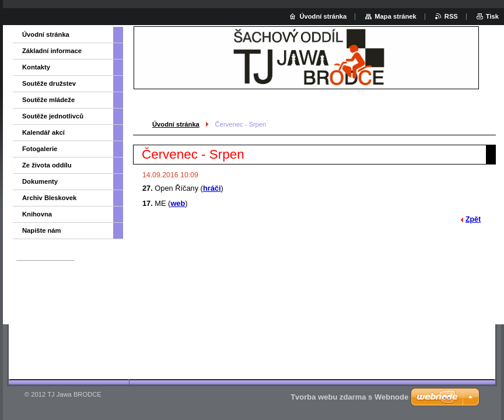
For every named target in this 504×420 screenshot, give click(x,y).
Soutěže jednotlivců (53, 116)
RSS (451, 16)
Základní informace (52, 51)
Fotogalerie (40, 149)
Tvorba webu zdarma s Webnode (349, 397)
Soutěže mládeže (48, 100)
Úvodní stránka (176, 124)
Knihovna (37, 214)
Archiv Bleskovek (49, 198)
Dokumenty (40, 181)
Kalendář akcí (43, 132)
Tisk (492, 16)
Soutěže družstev (49, 83)
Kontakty (36, 67)
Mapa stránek (395, 16)
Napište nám (42, 230)
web (178, 203)
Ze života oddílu (47, 165)
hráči (212, 188)
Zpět (473, 219)
